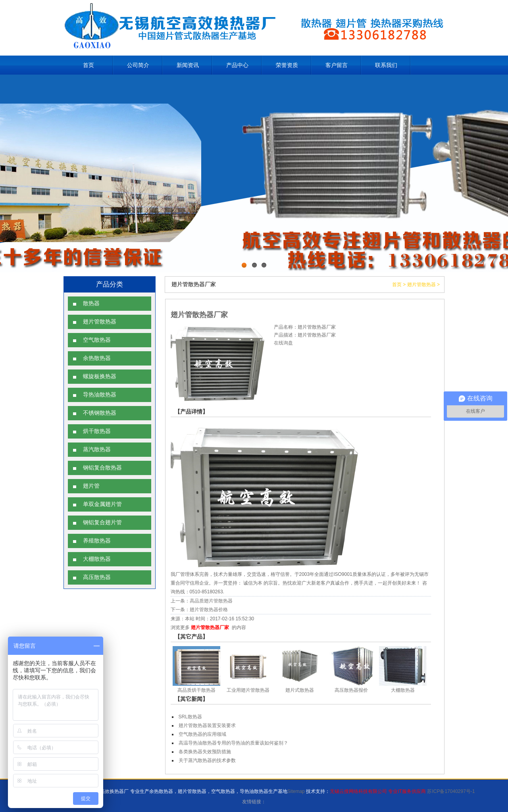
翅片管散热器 (100, 322)
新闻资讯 (188, 65)
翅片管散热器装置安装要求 (207, 725)
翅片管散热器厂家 (210, 627)
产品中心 (237, 65)
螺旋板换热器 (100, 376)
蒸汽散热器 (97, 449)
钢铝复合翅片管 (102, 522)
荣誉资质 (287, 65)
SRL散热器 (190, 717)
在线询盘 (283, 343)
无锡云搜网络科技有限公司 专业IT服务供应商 (378, 791)
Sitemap (296, 791)
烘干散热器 (97, 431)
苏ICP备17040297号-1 (451, 791)
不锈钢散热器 (100, 413)
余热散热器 (97, 358)
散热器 (91, 303)
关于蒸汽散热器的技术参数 (207, 760)
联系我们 (386, 65)
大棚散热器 (97, 559)
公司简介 (138, 65)
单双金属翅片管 (102, 504)
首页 (89, 65)
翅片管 (91, 486)
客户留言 (337, 65)
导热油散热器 (100, 395)
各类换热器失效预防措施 (205, 752)
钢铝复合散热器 (102, 468)
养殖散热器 (97, 541)
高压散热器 (97, 577)
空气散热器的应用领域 (202, 734)
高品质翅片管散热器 (211, 601)
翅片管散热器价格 (209, 610)
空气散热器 (97, 340)
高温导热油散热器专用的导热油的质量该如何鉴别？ (233, 743)
